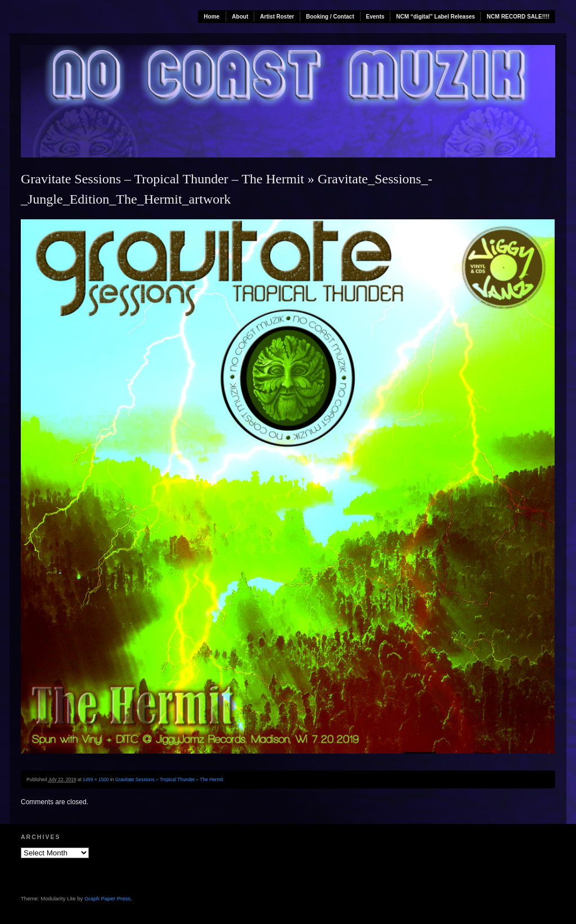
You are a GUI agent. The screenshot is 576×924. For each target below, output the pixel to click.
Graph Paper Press (107, 898)
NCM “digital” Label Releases (435, 17)
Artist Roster (277, 17)
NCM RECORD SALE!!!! (518, 17)
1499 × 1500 (96, 779)
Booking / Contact (330, 17)
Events (375, 17)
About (240, 17)
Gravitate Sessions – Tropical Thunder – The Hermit (163, 179)
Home (211, 17)
